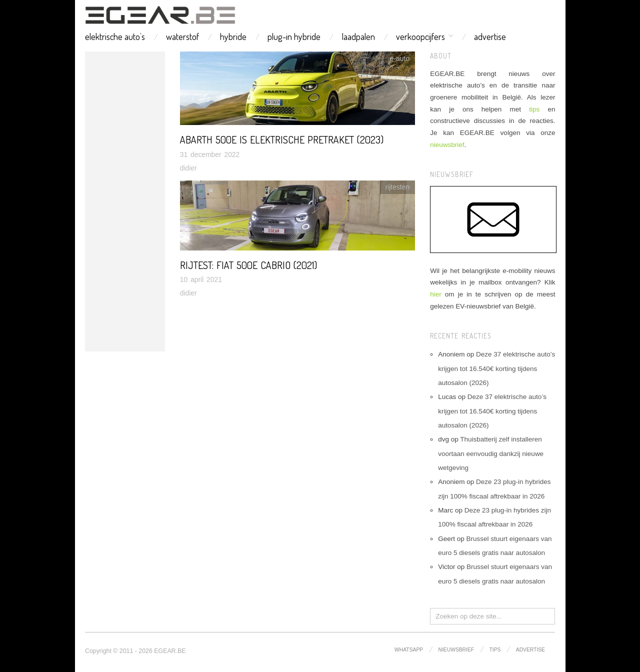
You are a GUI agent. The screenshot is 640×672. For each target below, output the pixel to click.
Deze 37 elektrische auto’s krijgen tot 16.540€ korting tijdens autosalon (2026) (496, 368)
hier (436, 294)
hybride (233, 36)
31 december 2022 (210, 154)
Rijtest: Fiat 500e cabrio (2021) (248, 265)
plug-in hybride (294, 36)
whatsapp (409, 650)
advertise (490, 36)
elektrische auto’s (115, 36)
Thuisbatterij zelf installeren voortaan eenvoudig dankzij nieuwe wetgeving (491, 453)
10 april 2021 (201, 279)
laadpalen (358, 36)
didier (188, 168)
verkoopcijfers (420, 36)
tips (534, 109)
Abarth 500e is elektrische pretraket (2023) (282, 139)
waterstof (182, 36)
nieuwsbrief (447, 145)
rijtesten (398, 187)
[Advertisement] (125, 201)
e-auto (400, 58)
